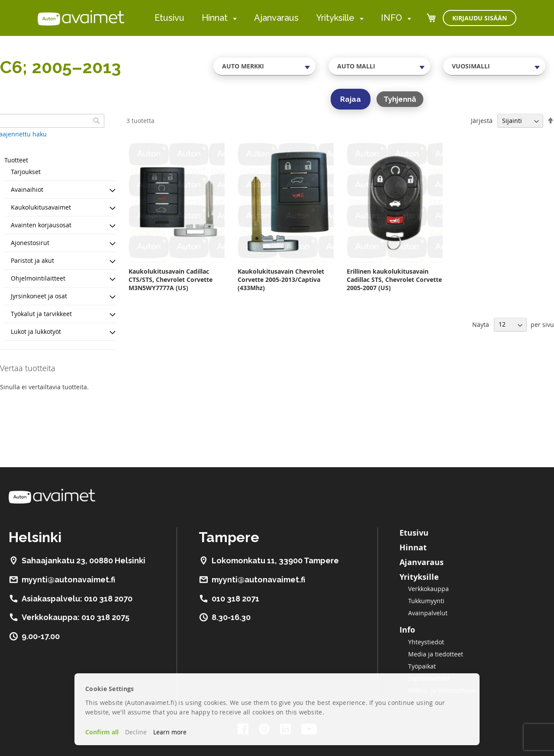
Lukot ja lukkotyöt (36, 331)
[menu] (283, 18)
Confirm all (102, 732)
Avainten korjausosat (41, 225)
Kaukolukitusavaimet (41, 207)
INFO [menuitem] (391, 18)
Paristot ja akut (32, 260)
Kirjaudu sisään (480, 18)
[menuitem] (233, 18)
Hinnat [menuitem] (215, 18)
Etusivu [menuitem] (169, 18)
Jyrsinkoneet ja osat (39, 296)
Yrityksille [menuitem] (335, 18)
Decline (136, 732)
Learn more (170, 732)
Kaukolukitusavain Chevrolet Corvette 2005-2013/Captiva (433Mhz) (281, 279)
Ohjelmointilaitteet (38, 278)
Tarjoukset (26, 172)
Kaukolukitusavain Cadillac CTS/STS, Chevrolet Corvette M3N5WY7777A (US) (171, 279)
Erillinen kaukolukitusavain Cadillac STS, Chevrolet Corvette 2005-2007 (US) (394, 279)
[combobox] (264, 66)
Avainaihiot (27, 189)
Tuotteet (16, 160)
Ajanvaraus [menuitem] (276, 18)
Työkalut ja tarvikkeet (41, 314)
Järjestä (482, 121)
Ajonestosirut (30, 243)
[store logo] (81, 18)
